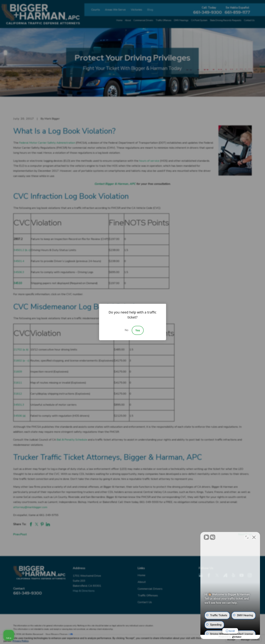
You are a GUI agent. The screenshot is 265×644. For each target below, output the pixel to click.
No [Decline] (127, 330)
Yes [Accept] (138, 330)
